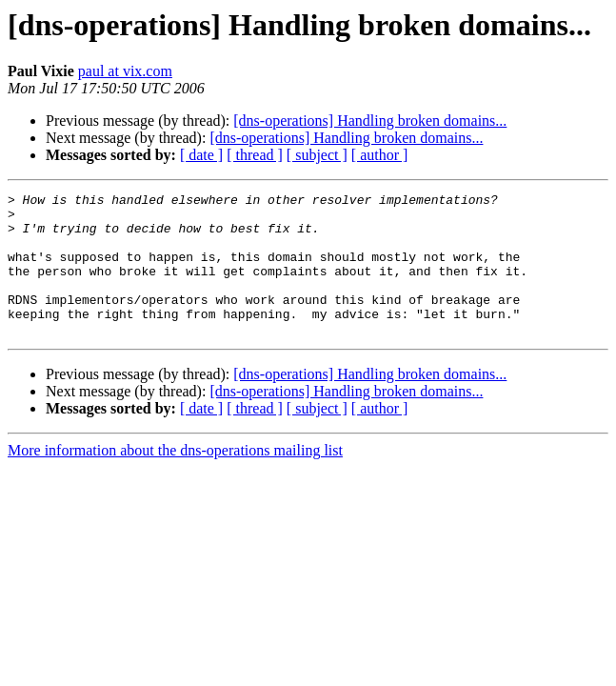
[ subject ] (317, 155)
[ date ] (201, 155)
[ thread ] (255, 155)
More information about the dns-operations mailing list (175, 479)
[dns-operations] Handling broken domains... (370, 121)
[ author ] (380, 155)
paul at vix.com (125, 71)
